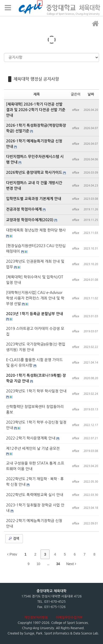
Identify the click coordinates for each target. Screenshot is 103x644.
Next (71, 564)
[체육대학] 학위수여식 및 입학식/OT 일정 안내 (35, 280)
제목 (37, 94)
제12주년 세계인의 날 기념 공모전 (33, 448)
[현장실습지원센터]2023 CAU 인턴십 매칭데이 (36, 249)
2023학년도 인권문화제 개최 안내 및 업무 (35, 264)
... (48, 564)
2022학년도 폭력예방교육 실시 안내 (35, 495)
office (76, 110)
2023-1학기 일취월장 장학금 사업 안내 (35, 508)
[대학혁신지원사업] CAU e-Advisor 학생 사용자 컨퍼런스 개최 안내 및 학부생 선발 (35, 298)
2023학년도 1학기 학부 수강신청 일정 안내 (36, 425)
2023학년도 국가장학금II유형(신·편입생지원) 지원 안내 (36, 347)
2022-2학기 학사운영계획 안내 (31, 438)
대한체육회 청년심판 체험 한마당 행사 (36, 230)
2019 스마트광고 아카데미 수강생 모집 (35, 331)
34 (58, 564)
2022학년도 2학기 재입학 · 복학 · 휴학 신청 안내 (35, 482)
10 (38, 564)
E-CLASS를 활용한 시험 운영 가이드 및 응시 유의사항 (34, 363)
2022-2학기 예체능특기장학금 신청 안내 (34, 523)
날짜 (91, 94)
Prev (12, 554)
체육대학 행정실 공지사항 (36, 79)
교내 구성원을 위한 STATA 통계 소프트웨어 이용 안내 (35, 466)
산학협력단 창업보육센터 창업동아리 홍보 (35, 409)
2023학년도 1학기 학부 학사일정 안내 (36, 391)
